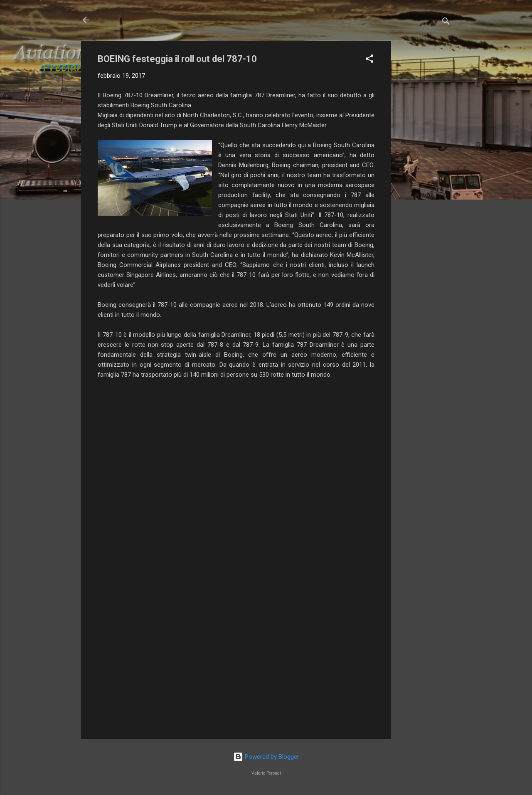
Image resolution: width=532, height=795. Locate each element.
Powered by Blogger (266, 757)
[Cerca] (446, 23)
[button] (369, 60)
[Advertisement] (424, 166)
